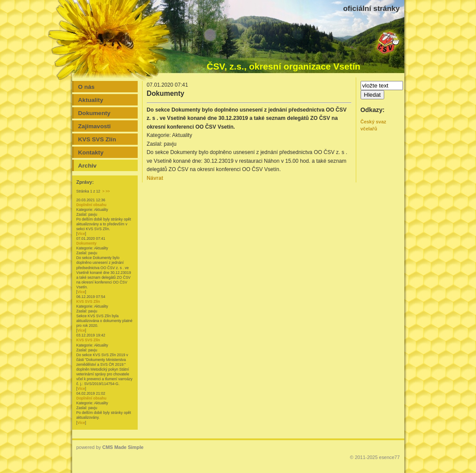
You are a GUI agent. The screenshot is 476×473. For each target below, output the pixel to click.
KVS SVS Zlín (88, 301)
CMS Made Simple (123, 447)
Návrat (155, 178)
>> (108, 191)
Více (81, 234)
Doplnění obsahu (92, 205)
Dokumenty (87, 243)
